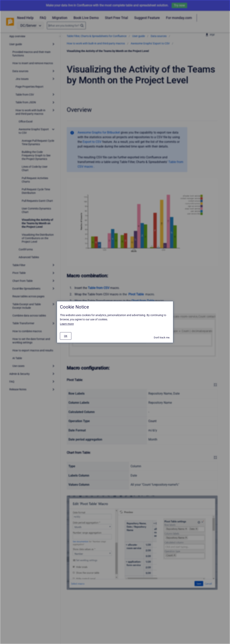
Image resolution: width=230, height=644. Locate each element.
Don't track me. (162, 338)
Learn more (67, 324)
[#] (66, 336)
